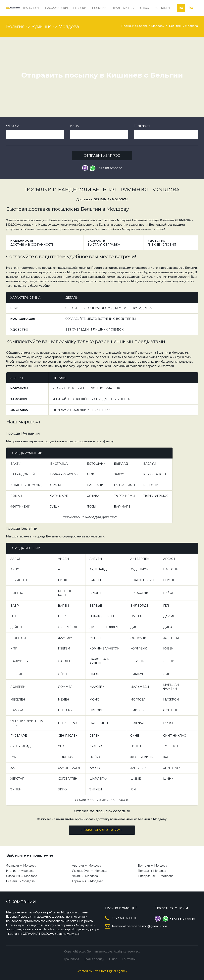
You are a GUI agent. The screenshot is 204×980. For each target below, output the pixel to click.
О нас (145, 8)
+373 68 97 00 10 (110, 168)
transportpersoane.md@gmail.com (139, 926)
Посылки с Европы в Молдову (143, 26)
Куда (75, 126)
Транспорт (31, 8)
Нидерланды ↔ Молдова (156, 876)
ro (191, 8)
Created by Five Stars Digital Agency (102, 971)
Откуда (13, 126)
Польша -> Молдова (152, 871)
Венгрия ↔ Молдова (153, 866)
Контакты (162, 8)
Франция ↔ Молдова (21, 866)
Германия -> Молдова (88, 881)
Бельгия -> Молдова (20, 881)
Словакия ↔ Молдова (22, 876)
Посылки (99, 8)
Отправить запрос (102, 156)
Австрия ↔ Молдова (87, 866)
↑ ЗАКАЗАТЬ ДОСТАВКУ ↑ (102, 830)
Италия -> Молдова (20, 871)
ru (181, 8)
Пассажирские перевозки (66, 8)
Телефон (142, 126)
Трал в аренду (123, 8)
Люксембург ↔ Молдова (90, 871)
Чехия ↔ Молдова (85, 876)
